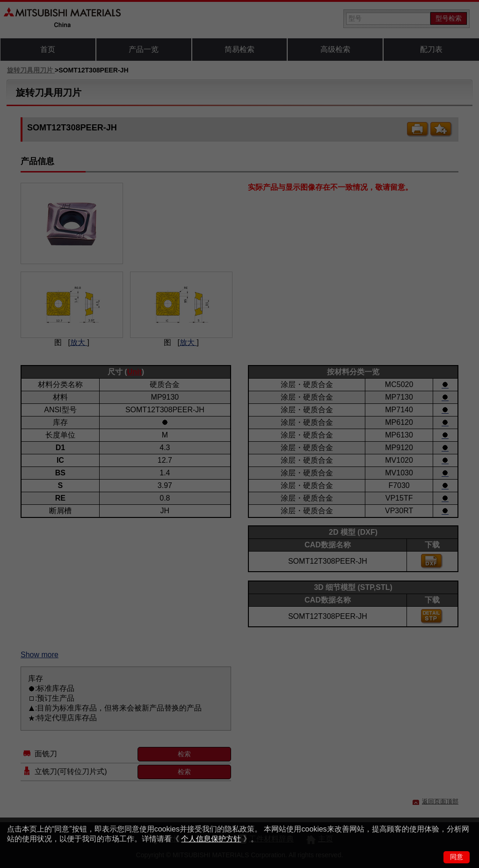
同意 (457, 857)
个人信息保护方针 (211, 839)
